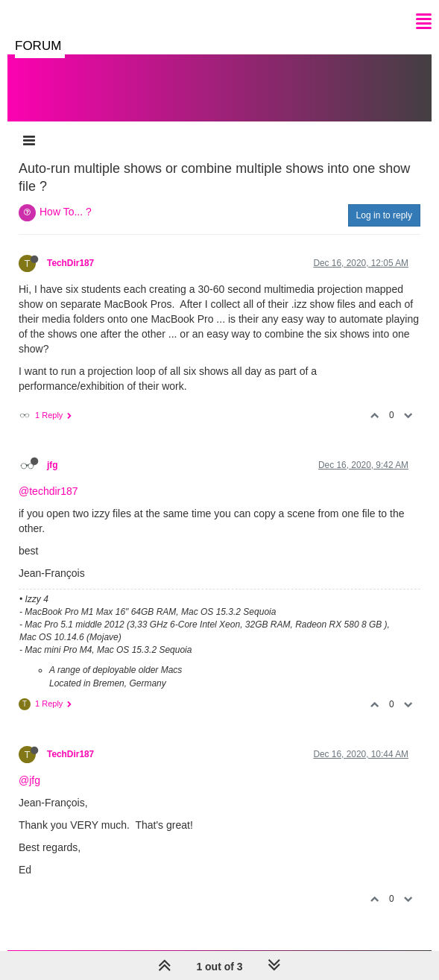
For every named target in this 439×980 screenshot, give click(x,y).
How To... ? (66, 212)
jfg (53, 465)
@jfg (29, 780)
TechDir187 (70, 263)
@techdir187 (48, 491)
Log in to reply (384, 215)
